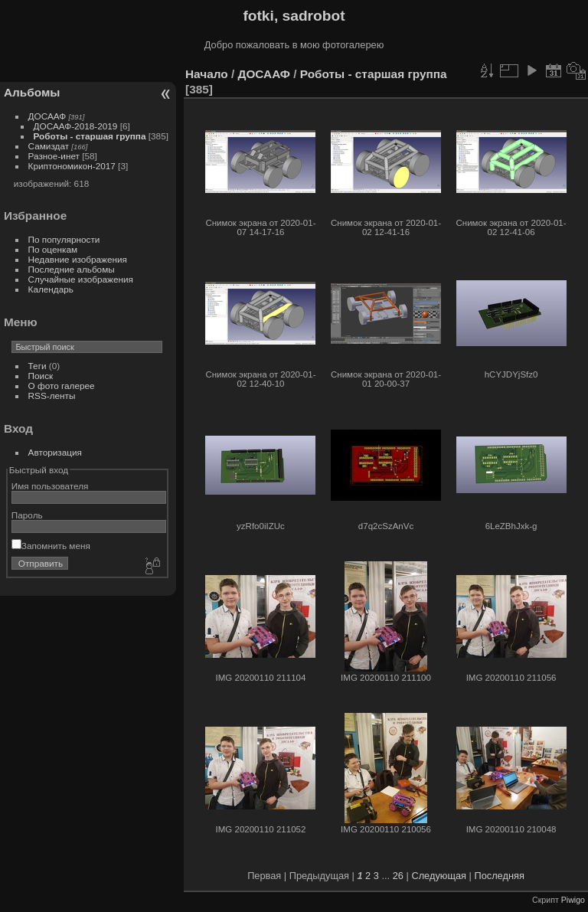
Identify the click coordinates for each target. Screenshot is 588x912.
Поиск (41, 376)
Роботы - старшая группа (90, 136)
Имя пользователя (50, 486)
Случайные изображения (81, 279)
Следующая (439, 876)
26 (398, 876)
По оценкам (53, 249)
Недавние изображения (78, 259)
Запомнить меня (51, 546)
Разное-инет (54, 156)
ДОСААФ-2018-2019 (76, 126)
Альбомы (32, 92)
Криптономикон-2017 (72, 166)
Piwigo (573, 900)
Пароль (27, 515)
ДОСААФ (47, 116)
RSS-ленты (52, 396)
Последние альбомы (72, 269)
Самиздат (49, 146)
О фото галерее (62, 386)
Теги (38, 366)
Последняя (499, 876)
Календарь (51, 289)
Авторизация (55, 452)
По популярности (64, 239)
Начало (207, 74)
